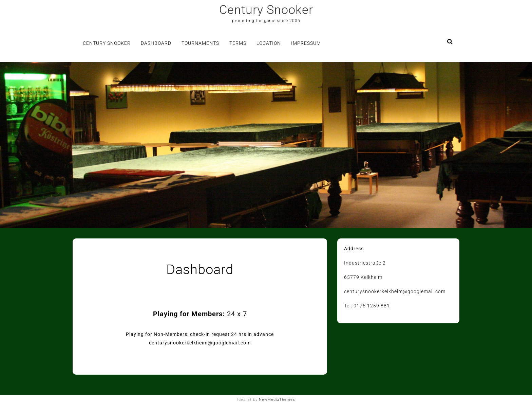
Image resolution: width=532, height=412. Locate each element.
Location (269, 43)
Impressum (306, 43)
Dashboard (156, 43)
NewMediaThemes (277, 400)
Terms (238, 43)
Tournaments (200, 43)
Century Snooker (266, 10)
